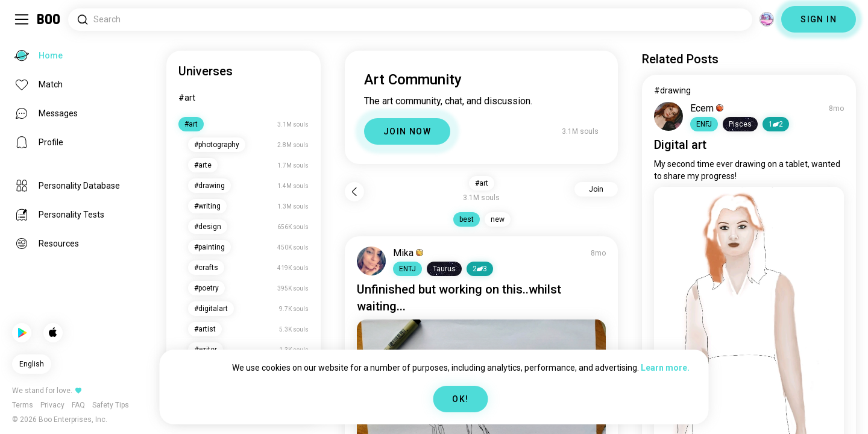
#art (187, 98)
